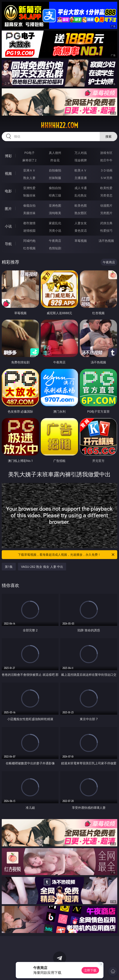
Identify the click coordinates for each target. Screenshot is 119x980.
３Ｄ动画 (106, 170)
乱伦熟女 (81, 195)
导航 (8, 244)
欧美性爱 (106, 188)
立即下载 (90, 970)
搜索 (108, 136)
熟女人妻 (29, 178)
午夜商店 (55, 241)
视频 (8, 173)
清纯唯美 (55, 213)
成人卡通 (81, 188)
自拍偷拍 (55, 170)
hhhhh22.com (59, 125)
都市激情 (29, 223)
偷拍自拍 (55, 188)
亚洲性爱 (29, 188)
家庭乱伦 (55, 223)
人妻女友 (81, 223)
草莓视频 (81, 241)
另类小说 (55, 230)
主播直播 (81, 178)
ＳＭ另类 (106, 178)
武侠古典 (106, 223)
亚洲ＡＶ (29, 170)
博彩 (8, 156)
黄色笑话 (81, 230)
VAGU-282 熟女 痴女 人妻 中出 (42, 567)
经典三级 (55, 195)
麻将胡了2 (29, 160)
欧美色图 (81, 205)
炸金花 (55, 160)
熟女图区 (81, 213)
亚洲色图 (55, 205)
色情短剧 (55, 248)
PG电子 (29, 153)
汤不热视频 (106, 241)
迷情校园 (29, 230)
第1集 (9, 567)
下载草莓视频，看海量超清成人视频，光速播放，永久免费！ (66, 555)
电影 (8, 191)
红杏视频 (29, 248)
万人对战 (81, 153)
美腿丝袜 (29, 213)
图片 (8, 209)
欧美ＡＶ (81, 170)
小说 (8, 226)
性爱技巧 (106, 230)
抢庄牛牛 (106, 160)
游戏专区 (106, 153)
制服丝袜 (29, 195)
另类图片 (106, 213)
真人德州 (55, 153)
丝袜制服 (55, 178)
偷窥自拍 (29, 205)
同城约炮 (29, 241)
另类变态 (106, 195)
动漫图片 (106, 205)
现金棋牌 (81, 160)
